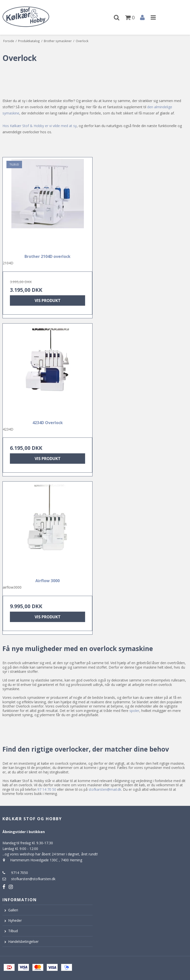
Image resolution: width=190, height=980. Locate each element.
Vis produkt (48, 300)
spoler (134, 711)
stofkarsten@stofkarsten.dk (33, 879)
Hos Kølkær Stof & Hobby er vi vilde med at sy (40, 126)
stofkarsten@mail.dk (105, 789)
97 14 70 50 (47, 789)
